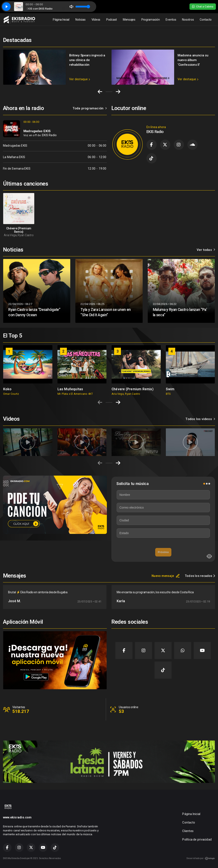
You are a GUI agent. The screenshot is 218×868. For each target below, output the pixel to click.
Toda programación (90, 108)
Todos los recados (200, 576)
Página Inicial (61, 20)
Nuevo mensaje (166, 576)
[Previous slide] (100, 402)
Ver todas (206, 250)
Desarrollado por (201, 858)
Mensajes (129, 20)
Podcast (112, 20)
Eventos (171, 20)
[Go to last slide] (100, 92)
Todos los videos (200, 419)
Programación (151, 20)
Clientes (188, 831)
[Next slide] (118, 92)
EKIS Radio (49, 135)
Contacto (206, 20)
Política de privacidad (197, 839)
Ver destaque (80, 79)
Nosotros (188, 20)
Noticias (80, 20)
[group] (28, 370)
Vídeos (96, 20)
